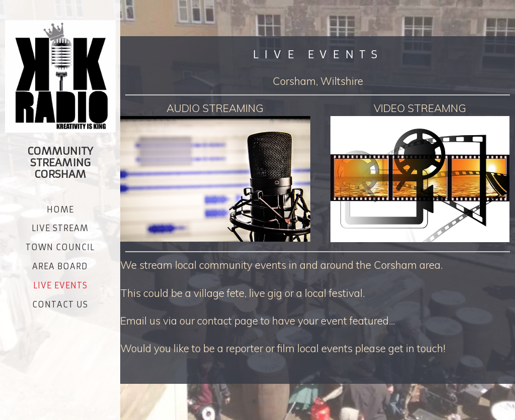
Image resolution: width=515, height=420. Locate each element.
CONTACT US (60, 304)
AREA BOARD (60, 266)
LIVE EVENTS (60, 285)
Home (60, 209)
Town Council (60, 247)
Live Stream (60, 228)
